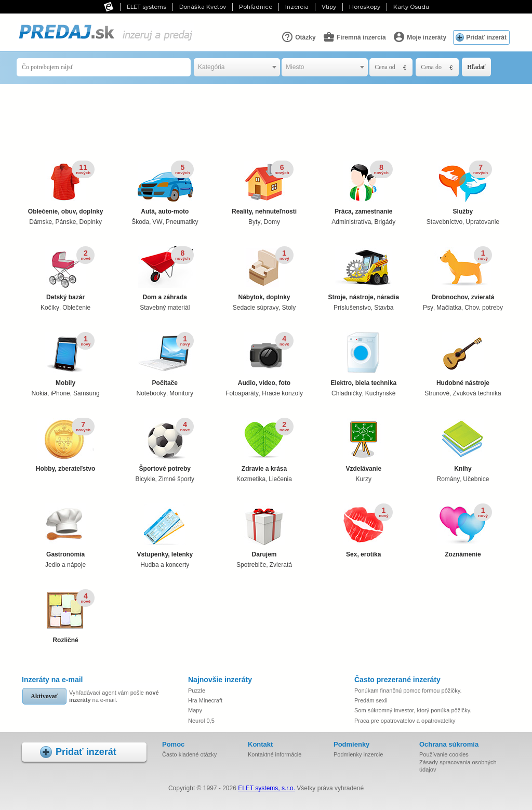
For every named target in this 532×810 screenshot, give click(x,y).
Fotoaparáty (242, 393)
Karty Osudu (411, 7)
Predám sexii (371, 700)
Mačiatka (449, 308)
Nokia (40, 393)
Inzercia (297, 7)
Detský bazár (65, 274)
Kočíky (50, 308)
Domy (272, 222)
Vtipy (329, 7)
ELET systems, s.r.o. (267, 788)
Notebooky (151, 393)
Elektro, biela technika (363, 359)
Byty (254, 222)
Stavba (384, 308)
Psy (428, 308)
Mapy (195, 710)
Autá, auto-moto (165, 188)
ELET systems (147, 7)
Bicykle (145, 479)
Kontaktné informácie (275, 754)
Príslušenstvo (352, 308)
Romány (449, 479)
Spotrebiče (251, 565)
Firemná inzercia (354, 37)
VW (157, 222)
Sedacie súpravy (256, 308)
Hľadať (476, 67)
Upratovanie (482, 222)
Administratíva (351, 222)
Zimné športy (176, 479)
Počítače (165, 359)
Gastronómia (65, 531)
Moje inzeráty (420, 37)
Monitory (181, 393)
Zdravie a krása (264, 445)
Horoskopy (365, 7)
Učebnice (476, 479)
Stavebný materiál (165, 308)
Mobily (65, 359)
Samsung (87, 393)
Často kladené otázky (189, 754)
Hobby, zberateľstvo (65, 445)
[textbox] (237, 67)
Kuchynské (381, 393)
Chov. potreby (484, 308)
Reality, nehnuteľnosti (264, 188)
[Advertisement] (269, 118)
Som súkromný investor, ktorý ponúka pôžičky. (413, 710)
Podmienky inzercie (358, 754)
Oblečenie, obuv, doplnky (65, 188)
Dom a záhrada (165, 274)
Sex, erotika (364, 531)
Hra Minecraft (205, 700)
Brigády (385, 222)
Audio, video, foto (264, 359)
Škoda (140, 222)
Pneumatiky (182, 222)
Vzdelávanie (364, 445)
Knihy (463, 445)
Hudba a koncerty (165, 565)
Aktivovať (44, 696)
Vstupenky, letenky (165, 531)
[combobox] (237, 67)
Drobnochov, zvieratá (463, 274)
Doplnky (91, 222)
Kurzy (363, 479)
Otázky (298, 37)
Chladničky (347, 393)
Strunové (437, 393)
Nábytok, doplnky (264, 274)
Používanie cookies (444, 754)
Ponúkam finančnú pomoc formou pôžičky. (408, 691)
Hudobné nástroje (463, 359)
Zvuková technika (477, 393)
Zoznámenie (463, 531)
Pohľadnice (256, 7)
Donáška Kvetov (203, 7)
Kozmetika (251, 479)
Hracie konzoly (282, 393)
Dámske (41, 222)
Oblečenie (76, 308)
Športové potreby (165, 445)
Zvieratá (281, 565)
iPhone (60, 393)
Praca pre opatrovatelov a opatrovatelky (405, 721)
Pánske (65, 222)
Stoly (289, 308)
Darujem (264, 531)
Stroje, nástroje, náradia (363, 274)
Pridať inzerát (486, 37)
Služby (463, 188)
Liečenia (280, 479)
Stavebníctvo (444, 222)
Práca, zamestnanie (363, 188)
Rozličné (65, 616)
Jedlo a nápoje (65, 565)
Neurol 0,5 (201, 721)
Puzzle (197, 691)
